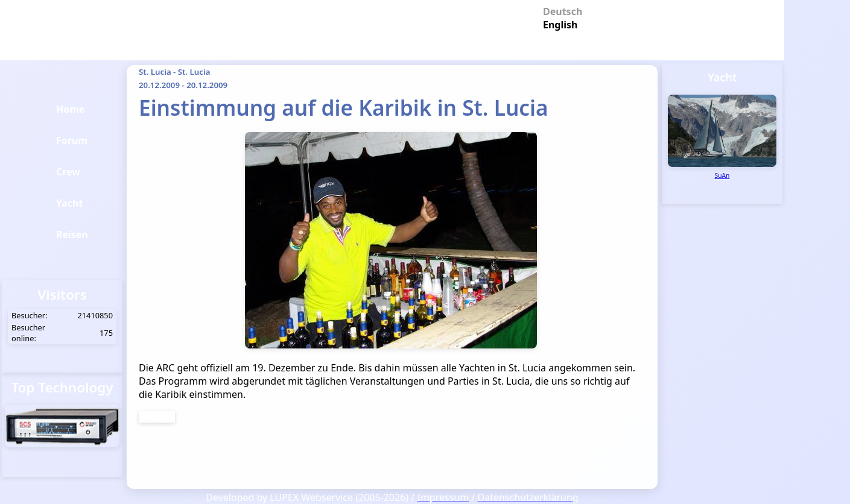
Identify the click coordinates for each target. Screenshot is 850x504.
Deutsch (558, 11)
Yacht (69, 203)
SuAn (722, 175)
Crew (68, 172)
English (558, 24)
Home (70, 109)
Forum (72, 140)
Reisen (72, 235)
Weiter (157, 417)
